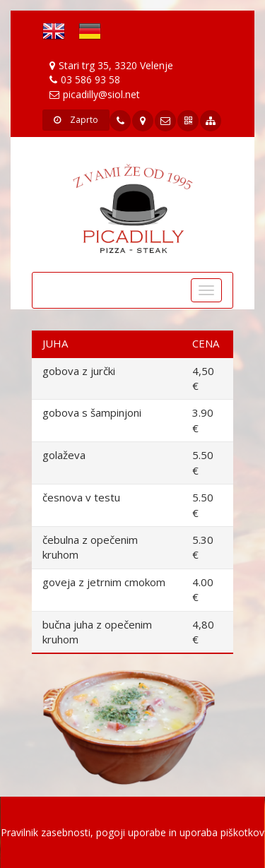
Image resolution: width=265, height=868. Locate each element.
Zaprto (76, 120)
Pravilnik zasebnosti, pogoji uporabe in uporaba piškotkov (132, 832)
